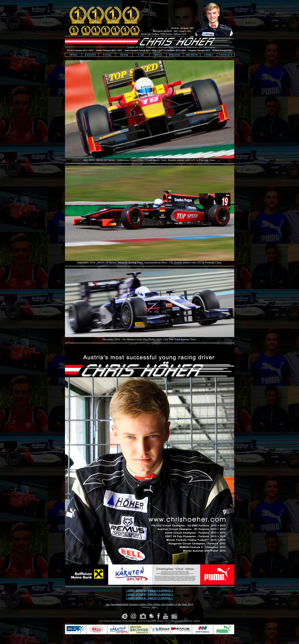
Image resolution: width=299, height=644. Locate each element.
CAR (141, 55)
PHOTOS (175, 55)
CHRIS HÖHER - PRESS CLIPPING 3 (149, 591)
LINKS (208, 55)
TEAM (124, 55)
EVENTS (90, 55)
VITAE (107, 55)
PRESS (158, 55)
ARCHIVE (192, 55)
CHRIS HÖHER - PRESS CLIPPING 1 (149, 598)
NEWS (73, 55)
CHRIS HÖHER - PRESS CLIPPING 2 (149, 594)
